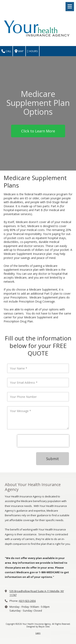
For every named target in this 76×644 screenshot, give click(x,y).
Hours (32, 51)
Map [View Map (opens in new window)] (19, 51)
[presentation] (43, 441)
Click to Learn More (38, 131)
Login (38, 633)
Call (6, 51)
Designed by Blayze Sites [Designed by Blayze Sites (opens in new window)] (38, 627)
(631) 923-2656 (27, 601)
